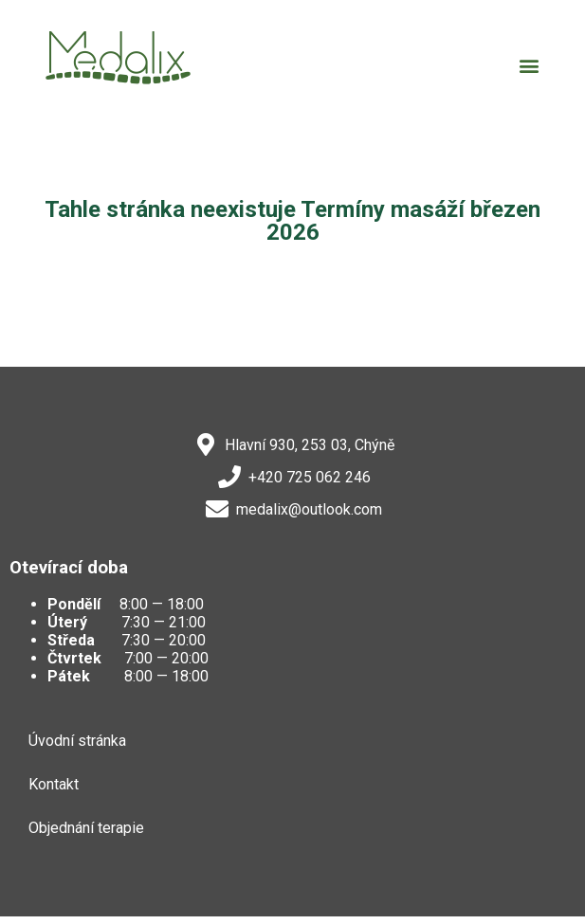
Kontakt (54, 784)
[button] (529, 65)
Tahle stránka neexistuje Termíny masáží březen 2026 (292, 221)
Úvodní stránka (77, 741)
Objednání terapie (86, 828)
